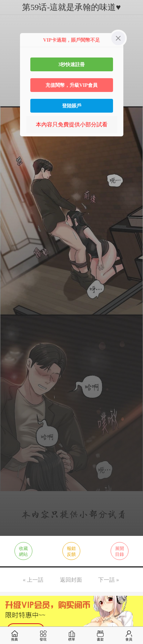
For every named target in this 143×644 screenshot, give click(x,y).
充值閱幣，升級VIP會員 (71, 85)
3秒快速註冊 (71, 64)
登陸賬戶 (72, 106)
